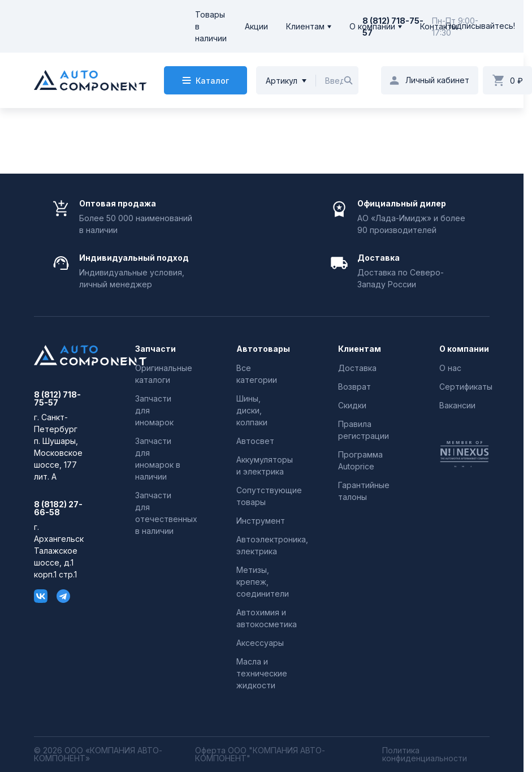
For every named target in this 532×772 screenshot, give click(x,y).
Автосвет (255, 441)
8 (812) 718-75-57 (57, 399)
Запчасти (155, 349)
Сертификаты (466, 387)
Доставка (357, 368)
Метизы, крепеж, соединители (263, 582)
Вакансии (457, 405)
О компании (372, 26)
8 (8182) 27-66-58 (58, 508)
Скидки (352, 405)
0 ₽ (516, 81)
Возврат (354, 387)
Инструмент (261, 521)
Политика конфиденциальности (425, 754)
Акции (256, 26)
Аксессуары (260, 643)
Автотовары (261, 349)
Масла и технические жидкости (262, 673)
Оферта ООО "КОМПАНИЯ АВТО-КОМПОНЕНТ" (260, 754)
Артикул (282, 81)
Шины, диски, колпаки (252, 410)
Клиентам (305, 26)
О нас (450, 368)
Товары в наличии (211, 26)
